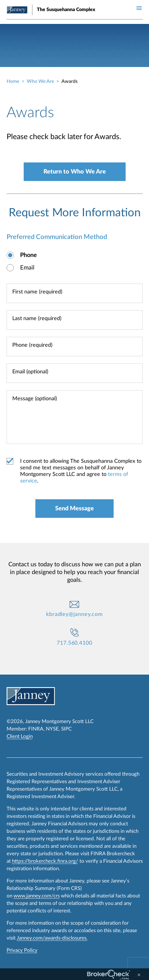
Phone (28, 255)
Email (27, 268)
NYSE (52, 729)
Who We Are (40, 81)
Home (13, 81)
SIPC (66, 729)
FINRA (36, 729)
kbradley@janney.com (74, 614)
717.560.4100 (74, 643)
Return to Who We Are (75, 172)
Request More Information (75, 213)
